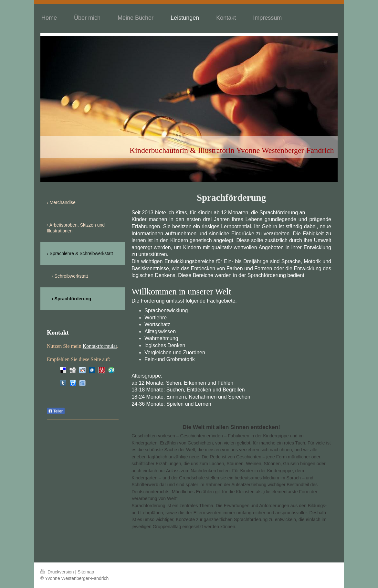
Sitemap (86, 572)
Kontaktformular (100, 346)
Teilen (56, 411)
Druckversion (58, 572)
